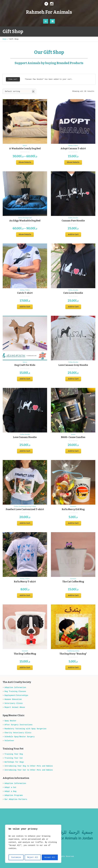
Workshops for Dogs (14, 762)
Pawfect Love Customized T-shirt (25, 509)
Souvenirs (73, 507)
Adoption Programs (14, 795)
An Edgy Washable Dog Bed (25, 221)
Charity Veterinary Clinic (18, 733)
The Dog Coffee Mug (25, 654)
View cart (13, 79)
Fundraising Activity (25, 507)
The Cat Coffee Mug (73, 582)
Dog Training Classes (15, 691)
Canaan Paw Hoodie (73, 221)
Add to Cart (73, 234)
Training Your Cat (14, 758)
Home (5, 39)
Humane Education (13, 699)
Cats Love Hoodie (73, 293)
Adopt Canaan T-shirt (73, 149)
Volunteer (9, 741)
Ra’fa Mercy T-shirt (25, 582)
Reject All (33, 857)
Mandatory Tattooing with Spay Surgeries (26, 729)
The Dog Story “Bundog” (73, 654)
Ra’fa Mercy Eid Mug (73, 509)
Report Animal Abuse (15, 707)
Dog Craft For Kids (25, 365)
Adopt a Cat (10, 787)
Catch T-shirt (25, 293)
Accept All (50, 857)
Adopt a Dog (10, 791)
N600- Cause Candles (73, 437)
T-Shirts (76, 146)
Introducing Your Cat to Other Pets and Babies (29, 770)
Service (25, 146)
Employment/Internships (16, 695)
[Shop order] (19, 91)
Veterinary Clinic (14, 703)
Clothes (71, 146)
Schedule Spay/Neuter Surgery (20, 737)
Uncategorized (27, 218)
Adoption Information (15, 687)
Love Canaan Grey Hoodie (73, 365)
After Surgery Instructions (19, 725)
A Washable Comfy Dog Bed (25, 149)
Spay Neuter (10, 721)
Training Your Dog (14, 754)
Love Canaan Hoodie (25, 437)
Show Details (25, 162)
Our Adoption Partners (16, 799)
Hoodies (76, 218)
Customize (16, 857)
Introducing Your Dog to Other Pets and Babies (29, 766)
